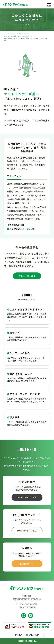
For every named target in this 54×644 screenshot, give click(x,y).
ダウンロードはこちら (27, 531)
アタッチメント (16, 229)
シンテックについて (19, 34)
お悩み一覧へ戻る (27, 276)
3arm (31, 229)
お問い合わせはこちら (27, 497)
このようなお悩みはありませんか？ (17, 36)
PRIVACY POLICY (33, 635)
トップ (7, 34)
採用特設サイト (27, 564)
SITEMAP (18, 635)
